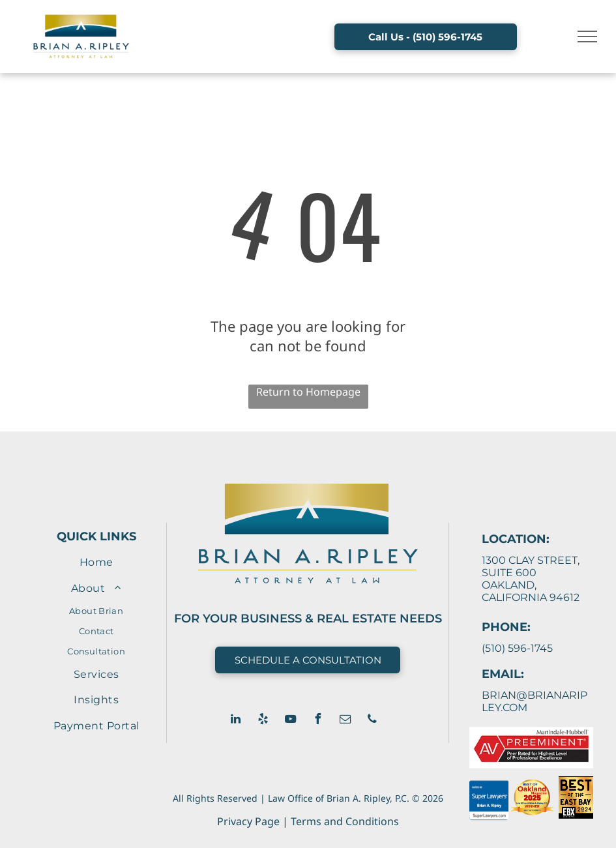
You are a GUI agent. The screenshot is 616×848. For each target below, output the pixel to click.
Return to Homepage (308, 392)
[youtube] (290, 721)
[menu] (587, 37)
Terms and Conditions (345, 821)
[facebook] (317, 721)
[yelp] (263, 721)
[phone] (372, 721)
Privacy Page (248, 821)
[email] (345, 721)
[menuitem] (96, 562)
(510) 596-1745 (517, 648)
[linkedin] (235, 721)
